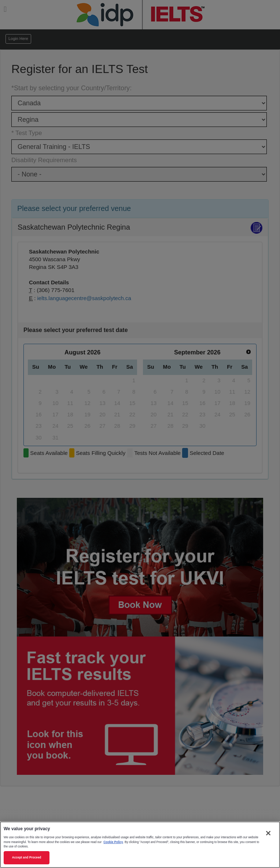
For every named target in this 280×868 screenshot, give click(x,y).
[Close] (268, 833)
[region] (140, 845)
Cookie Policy (113, 842)
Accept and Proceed (27, 858)
